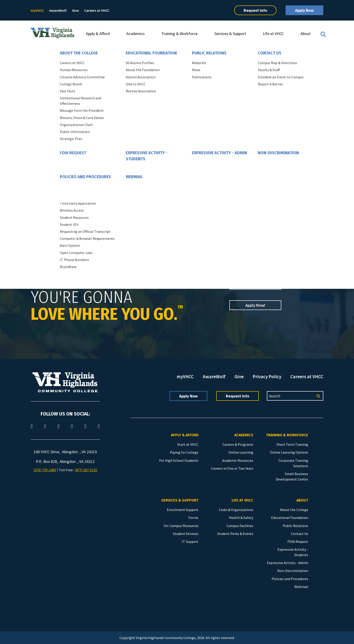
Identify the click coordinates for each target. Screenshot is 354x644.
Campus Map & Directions (277, 63)
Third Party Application (78, 203)
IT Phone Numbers (74, 260)
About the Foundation (143, 70)
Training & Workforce (179, 34)
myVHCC (37, 10)
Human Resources (74, 70)
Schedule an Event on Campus (281, 77)
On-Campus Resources (181, 526)
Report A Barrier (270, 84)
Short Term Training (292, 444)
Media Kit (199, 63)
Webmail (134, 177)
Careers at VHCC (97, 10)
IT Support (190, 541)
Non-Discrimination (278, 153)
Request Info (255, 10)
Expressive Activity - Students (147, 156)
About (306, 34)
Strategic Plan (71, 139)
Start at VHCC (188, 444)
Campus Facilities (240, 526)
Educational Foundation (151, 53)
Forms (193, 518)
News (196, 70)
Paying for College (184, 452)
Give (75, 10)
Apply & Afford (98, 34)
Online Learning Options (289, 452)
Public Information (75, 132)
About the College (79, 53)
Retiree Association (141, 91)
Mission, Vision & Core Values (82, 118)
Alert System (70, 245)
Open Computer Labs (76, 253)
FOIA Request (73, 153)
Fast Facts (68, 91)
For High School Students (179, 460)
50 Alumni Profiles (140, 63)
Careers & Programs (238, 444)
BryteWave (68, 267)
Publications (202, 77)
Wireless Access (72, 210)
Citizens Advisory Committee (82, 77)
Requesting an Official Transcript (85, 231)
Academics (136, 34)
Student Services (186, 534)
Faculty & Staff (269, 70)
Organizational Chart (76, 125)
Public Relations (209, 53)
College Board (71, 84)
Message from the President (82, 110)
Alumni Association (141, 77)
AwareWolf (58, 10)
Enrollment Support (183, 510)
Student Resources (74, 217)
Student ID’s (69, 224)
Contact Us (270, 53)
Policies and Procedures (85, 177)
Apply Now (304, 10)
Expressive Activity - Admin (219, 153)
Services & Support (230, 34)
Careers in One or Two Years (232, 468)
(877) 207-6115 (86, 470)
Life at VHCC (273, 34)
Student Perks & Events (235, 534)
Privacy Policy (267, 377)
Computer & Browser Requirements (87, 238)
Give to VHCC (136, 84)
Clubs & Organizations (236, 510)
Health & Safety (241, 518)
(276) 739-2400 (45, 470)
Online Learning (241, 452)
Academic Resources (238, 460)
